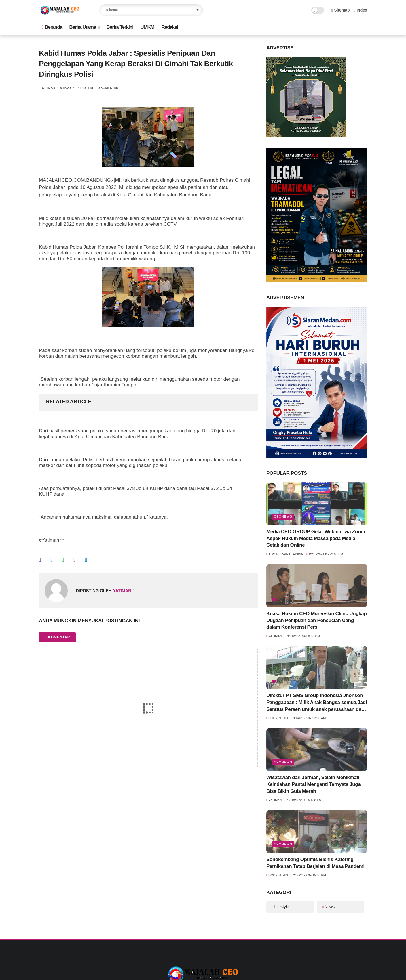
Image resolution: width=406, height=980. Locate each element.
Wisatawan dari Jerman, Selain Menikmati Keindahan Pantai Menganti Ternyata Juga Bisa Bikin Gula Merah (313, 784)
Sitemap (341, 10)
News (330, 907)
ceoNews (283, 516)
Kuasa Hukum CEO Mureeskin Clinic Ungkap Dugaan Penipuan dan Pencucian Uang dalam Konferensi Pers (317, 620)
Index (361, 10)
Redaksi (170, 27)
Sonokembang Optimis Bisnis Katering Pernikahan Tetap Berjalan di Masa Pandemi (315, 863)
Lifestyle (281, 907)
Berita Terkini (120, 27)
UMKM (147, 27)
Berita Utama (82, 27)
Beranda (52, 27)
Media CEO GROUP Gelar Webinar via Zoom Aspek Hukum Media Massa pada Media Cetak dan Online (316, 538)
